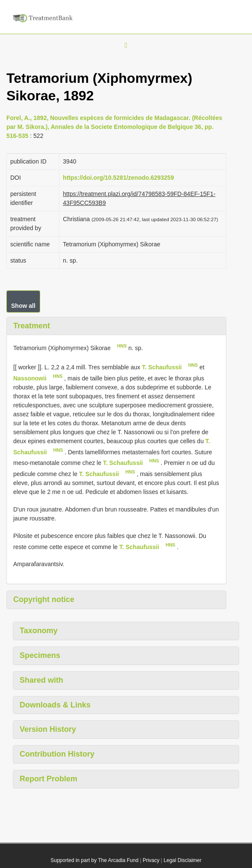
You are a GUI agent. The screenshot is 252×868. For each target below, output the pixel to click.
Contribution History (57, 754)
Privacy (151, 860)
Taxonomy (39, 631)
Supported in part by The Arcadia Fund (94, 860)
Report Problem (48, 779)
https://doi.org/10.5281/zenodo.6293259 (118, 178)
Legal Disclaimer (183, 860)
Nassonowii (30, 378)
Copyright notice (44, 599)
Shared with (41, 680)
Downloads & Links (55, 705)
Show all (23, 306)
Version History (48, 729)
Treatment (32, 326)
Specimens (40, 655)
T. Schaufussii (162, 367)
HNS (122, 346)
